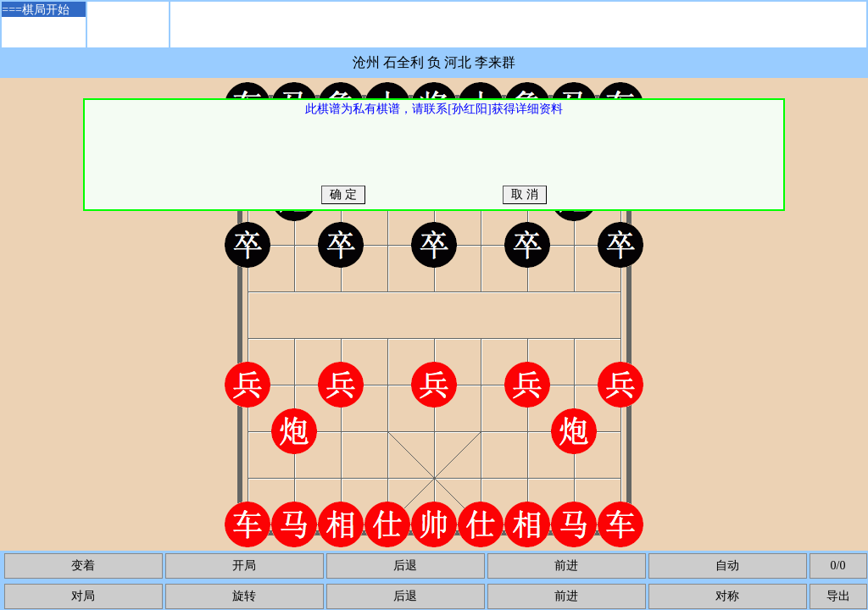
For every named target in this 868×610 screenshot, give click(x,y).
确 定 (344, 194)
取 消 (525, 194)
